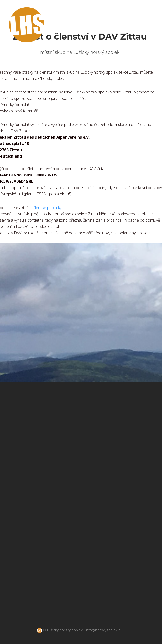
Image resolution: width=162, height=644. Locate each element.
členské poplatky (47, 208)
